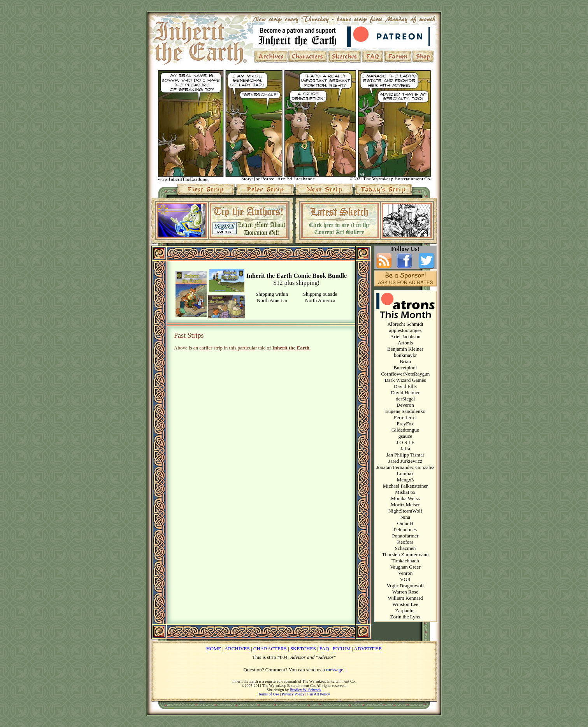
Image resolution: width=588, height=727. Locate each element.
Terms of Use (269, 694)
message (335, 670)
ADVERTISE (368, 649)
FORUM (342, 649)
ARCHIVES (237, 649)
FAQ (324, 649)
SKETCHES (303, 649)
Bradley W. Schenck (305, 690)
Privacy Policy (293, 694)
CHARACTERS (270, 649)
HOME (214, 649)
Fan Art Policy (319, 694)
